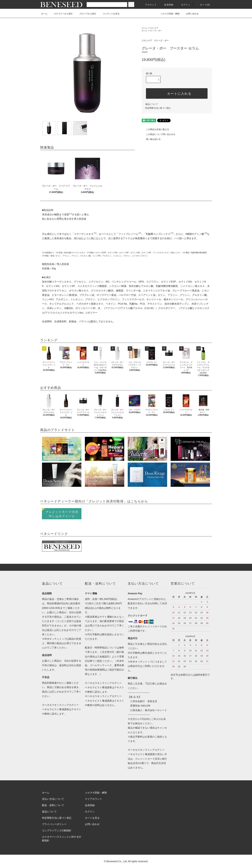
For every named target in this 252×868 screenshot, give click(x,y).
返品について (152, 104)
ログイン (184, 5)
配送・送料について (53, 805)
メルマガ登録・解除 (168, 14)
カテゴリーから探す (61, 14)
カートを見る (92, 818)
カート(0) (203, 5)
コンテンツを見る (109, 14)
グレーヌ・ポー (156, 31)
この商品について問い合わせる (159, 134)
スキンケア (154, 28)
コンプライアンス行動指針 (57, 830)
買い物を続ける (151, 139)
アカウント (149, 5)
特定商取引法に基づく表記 (158, 108)
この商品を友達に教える (155, 129)
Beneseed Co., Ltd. (117, 861)
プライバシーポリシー (54, 824)
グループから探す (86, 14)
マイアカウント (93, 799)
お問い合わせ (190, 14)
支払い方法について (53, 799)
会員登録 (167, 5)
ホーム (44, 14)
